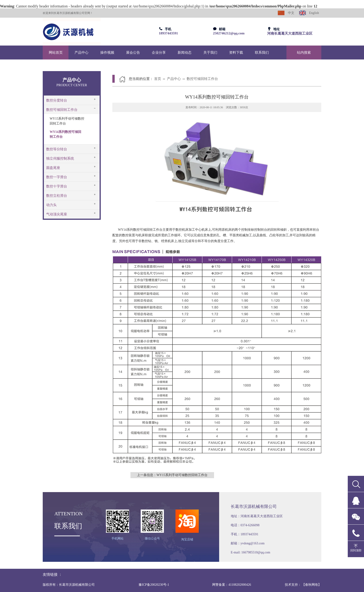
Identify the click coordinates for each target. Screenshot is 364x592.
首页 (158, 79)
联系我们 (262, 53)
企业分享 (159, 53)
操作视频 (107, 53)
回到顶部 (356, 550)
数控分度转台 (57, 100)
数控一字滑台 (57, 177)
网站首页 (56, 53)
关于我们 (210, 53)
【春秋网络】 (312, 585)
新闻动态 (185, 53)
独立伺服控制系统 (60, 158)
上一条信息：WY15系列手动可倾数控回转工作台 (172, 475)
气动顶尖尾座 (57, 214)
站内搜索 (304, 53)
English (309, 13)
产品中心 (81, 53)
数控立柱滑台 (57, 196)
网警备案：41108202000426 (232, 585)
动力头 (51, 205)
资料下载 (236, 53)
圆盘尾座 (53, 168)
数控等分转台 (57, 149)
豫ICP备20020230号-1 (154, 585)
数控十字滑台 (57, 186)
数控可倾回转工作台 (62, 110)
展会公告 (133, 53)
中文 (286, 13)
